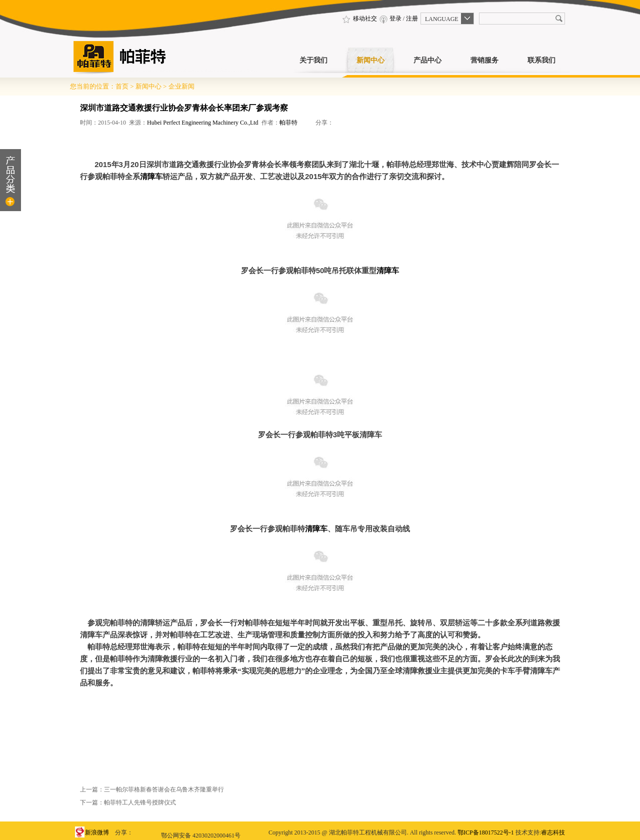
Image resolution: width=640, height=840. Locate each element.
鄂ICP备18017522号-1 (486, 832)
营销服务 (484, 60)
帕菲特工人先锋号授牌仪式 (140, 802)
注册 (412, 19)
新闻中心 (370, 60)
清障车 (151, 177)
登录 (395, 19)
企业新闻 (181, 86)
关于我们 (313, 60)
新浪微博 (97, 832)
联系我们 (541, 60)
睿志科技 (553, 832)
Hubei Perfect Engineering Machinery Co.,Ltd (203, 123)
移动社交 (359, 19)
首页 (122, 86)
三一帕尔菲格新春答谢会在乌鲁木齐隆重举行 (164, 789)
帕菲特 (288, 123)
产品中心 (427, 60)
